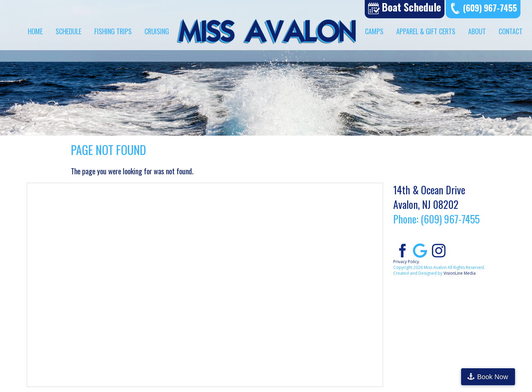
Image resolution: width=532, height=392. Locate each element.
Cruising (157, 31)
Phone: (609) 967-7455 (436, 219)
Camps (374, 31)
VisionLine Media (460, 273)
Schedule (69, 31)
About (477, 31)
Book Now (503, 377)
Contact (511, 31)
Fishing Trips (113, 31)
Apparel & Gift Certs (426, 31)
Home (35, 31)
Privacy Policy (406, 262)
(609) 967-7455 (490, 8)
